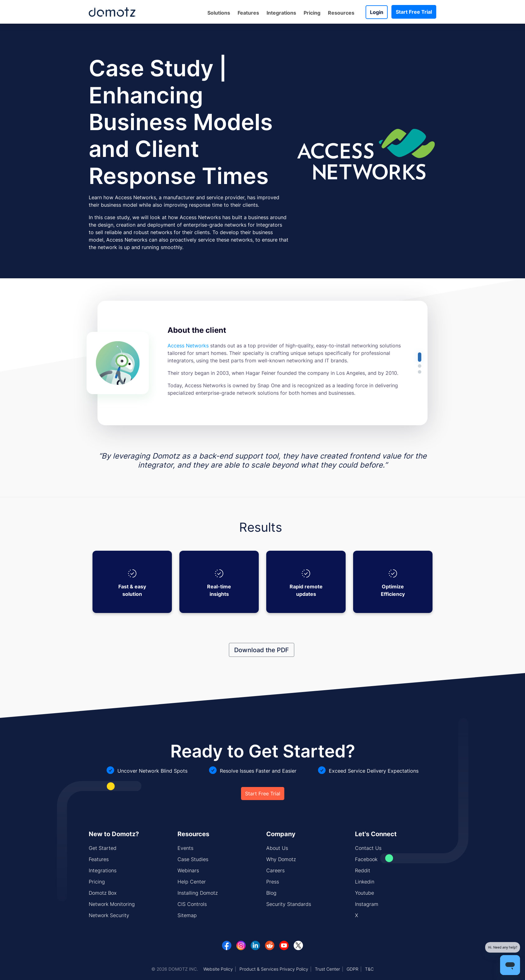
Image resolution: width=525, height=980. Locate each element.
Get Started (103, 848)
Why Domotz (281, 859)
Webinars (188, 870)
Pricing (312, 13)
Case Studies (193, 859)
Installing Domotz (198, 893)
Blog (271, 893)
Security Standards (289, 904)
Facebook (366, 859)
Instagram (367, 904)
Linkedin (365, 882)
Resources (341, 13)
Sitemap (187, 915)
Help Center (192, 882)
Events (185, 848)
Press (273, 882)
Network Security (109, 915)
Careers (275, 870)
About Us (277, 848)
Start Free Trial (414, 12)
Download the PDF (262, 650)
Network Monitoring (112, 904)
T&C (369, 969)
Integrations (281, 13)
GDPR (352, 969)
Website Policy (218, 969)
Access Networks (188, 346)
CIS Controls (192, 904)
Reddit (363, 870)
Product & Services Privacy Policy (274, 969)
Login (377, 12)
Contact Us (368, 848)
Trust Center (327, 969)
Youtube (364, 893)
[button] (420, 357)
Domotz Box (103, 893)
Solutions (219, 13)
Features (248, 13)
